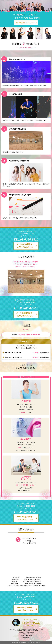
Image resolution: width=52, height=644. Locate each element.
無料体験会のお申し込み (25, 23)
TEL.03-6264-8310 (26, 239)
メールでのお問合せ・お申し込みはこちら (25, 246)
